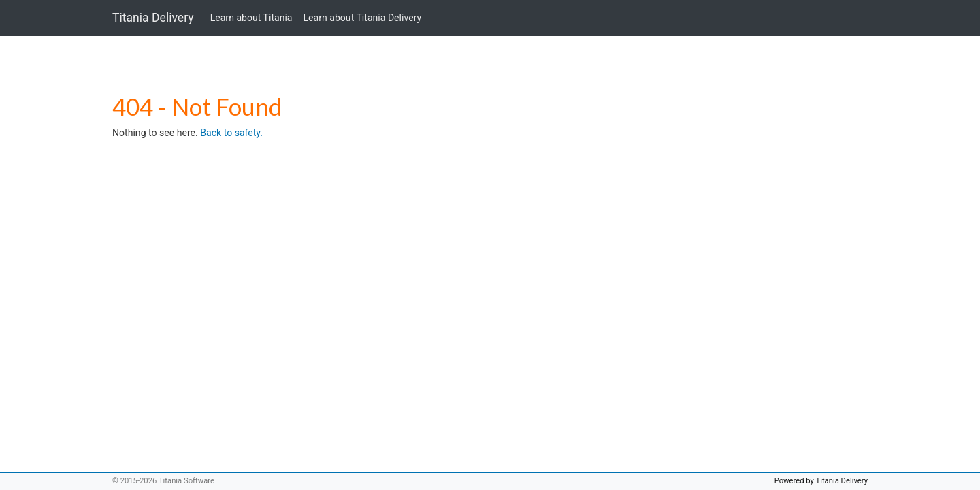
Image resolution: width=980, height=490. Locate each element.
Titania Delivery (153, 18)
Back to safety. (231, 133)
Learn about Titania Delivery (363, 18)
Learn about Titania (251, 18)
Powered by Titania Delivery (821, 481)
